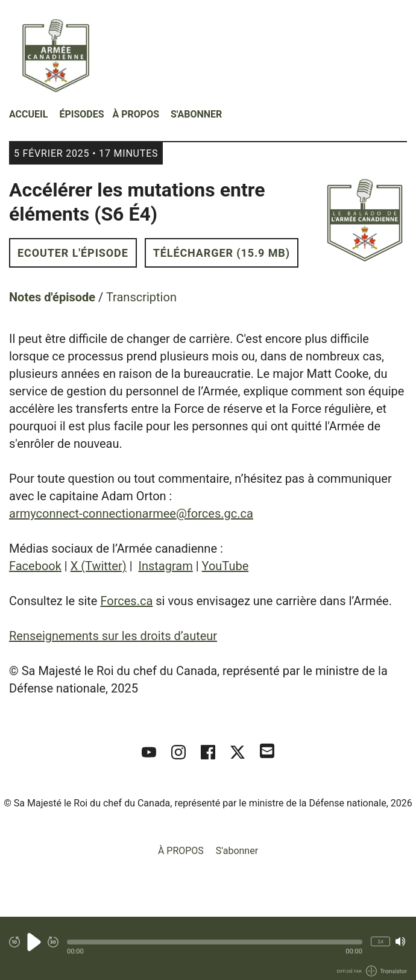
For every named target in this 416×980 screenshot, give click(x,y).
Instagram (165, 566)
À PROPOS (136, 114)
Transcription (141, 297)
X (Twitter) (99, 566)
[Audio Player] (208, 948)
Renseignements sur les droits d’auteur (113, 636)
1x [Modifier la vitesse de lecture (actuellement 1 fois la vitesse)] (380, 941)
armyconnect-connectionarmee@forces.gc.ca (131, 514)
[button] (215, 942)
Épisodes (81, 114)
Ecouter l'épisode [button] (73, 253)
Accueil (28, 114)
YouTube (225, 566)
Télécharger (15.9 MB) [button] (222, 253)
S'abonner (196, 114)
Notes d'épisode (52, 297)
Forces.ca (126, 601)
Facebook (35, 566)
